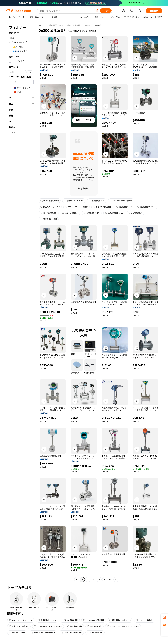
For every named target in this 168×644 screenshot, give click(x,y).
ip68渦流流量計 (95, 626)
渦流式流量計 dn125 (114, 213)
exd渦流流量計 (135, 213)
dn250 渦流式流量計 (50, 201)
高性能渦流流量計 (70, 620)
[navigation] (21, 303)
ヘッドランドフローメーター (43, 633)
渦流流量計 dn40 (97, 201)
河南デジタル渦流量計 (19, 626)
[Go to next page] (122, 580)
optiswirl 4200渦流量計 (94, 620)
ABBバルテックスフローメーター (48, 626)
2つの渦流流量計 (95, 633)
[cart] (132, 11)
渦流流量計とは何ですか (120, 620)
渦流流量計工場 (75, 626)
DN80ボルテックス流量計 (121, 201)
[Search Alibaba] (67, 11)
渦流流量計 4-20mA (146, 207)
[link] (164, 617)
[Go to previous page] (77, 580)
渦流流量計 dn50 (124, 207)
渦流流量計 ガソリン (47, 620)
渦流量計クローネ (17, 633)
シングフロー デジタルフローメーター (123, 626)
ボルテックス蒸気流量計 (71, 633)
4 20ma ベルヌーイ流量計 (76, 207)
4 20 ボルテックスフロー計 (21, 620)
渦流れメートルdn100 (74, 201)
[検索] (106, 11)
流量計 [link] (98, 25)
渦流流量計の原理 (92, 213)
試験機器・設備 (56, 25)
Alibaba (42, 25)
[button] (97, 11)
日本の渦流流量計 (49, 213)
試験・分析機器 (74, 25)
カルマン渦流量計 (70, 213)
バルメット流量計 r (145, 620)
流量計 (88, 25)
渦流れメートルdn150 (50, 207)
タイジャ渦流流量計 (102, 207)
